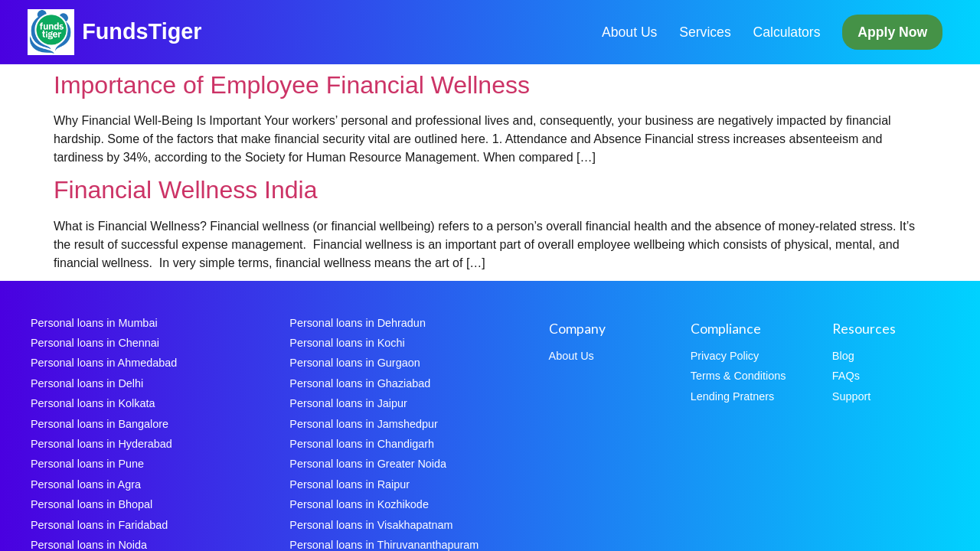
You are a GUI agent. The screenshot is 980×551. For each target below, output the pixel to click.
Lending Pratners (733, 396)
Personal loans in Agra (86, 484)
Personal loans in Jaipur (348, 403)
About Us (629, 32)
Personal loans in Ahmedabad (104, 363)
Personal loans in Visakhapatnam (371, 525)
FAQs (846, 376)
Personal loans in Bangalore (100, 424)
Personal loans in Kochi (347, 343)
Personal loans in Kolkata (93, 403)
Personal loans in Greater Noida (368, 464)
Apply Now (892, 32)
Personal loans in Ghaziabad (360, 383)
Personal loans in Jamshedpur (364, 424)
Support (851, 396)
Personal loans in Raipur (350, 484)
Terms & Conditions (738, 376)
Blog (843, 356)
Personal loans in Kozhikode (359, 504)
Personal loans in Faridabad (99, 525)
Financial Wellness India (185, 190)
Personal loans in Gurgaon (354, 363)
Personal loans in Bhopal (91, 504)
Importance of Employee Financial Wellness (292, 85)
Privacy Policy (725, 356)
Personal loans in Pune (87, 464)
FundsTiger (142, 31)
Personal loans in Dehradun (358, 323)
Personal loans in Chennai (95, 343)
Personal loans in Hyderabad (101, 444)
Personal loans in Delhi (87, 383)
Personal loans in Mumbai (94, 323)
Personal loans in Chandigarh (362, 444)
